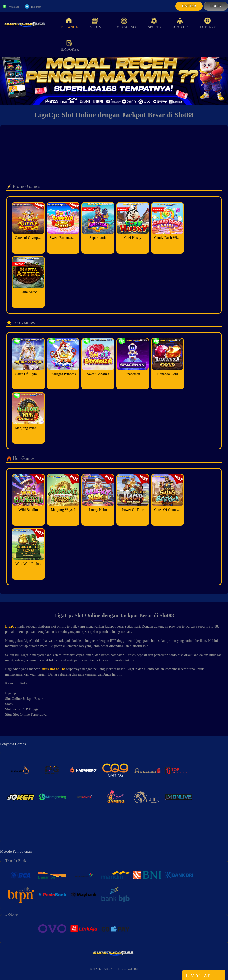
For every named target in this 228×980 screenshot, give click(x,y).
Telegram (33, 7)
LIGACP (104, 969)
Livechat (204, 975)
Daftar (189, 6)
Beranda (69, 23)
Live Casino (125, 23)
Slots (96, 23)
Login (216, 6)
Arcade (180, 23)
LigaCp (11, 627)
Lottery (208, 23)
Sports (154, 23)
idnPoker (70, 46)
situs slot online (54, 669)
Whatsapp (11, 7)
